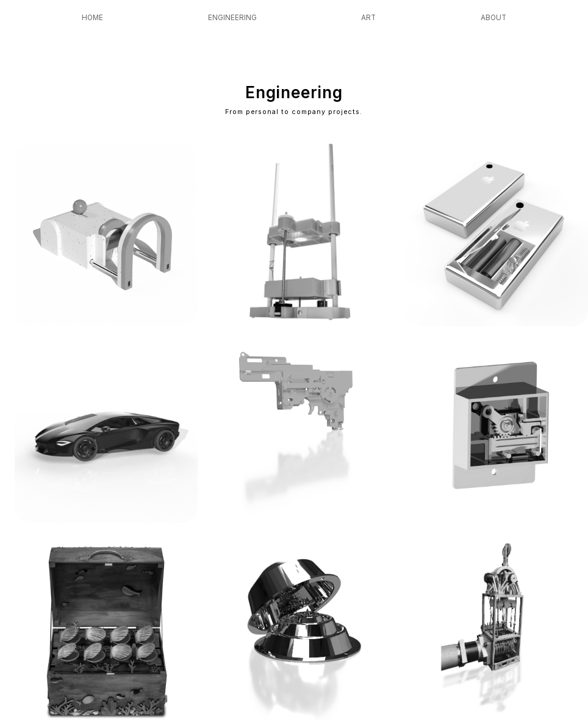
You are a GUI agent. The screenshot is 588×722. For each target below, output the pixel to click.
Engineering (232, 18)
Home (92, 18)
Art (368, 18)
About (493, 18)
